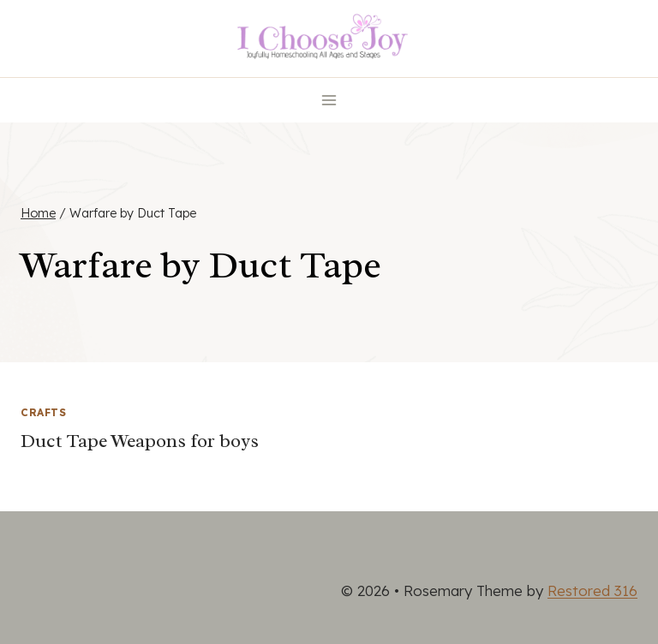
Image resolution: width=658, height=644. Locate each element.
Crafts (44, 412)
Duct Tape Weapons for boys (140, 441)
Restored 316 (592, 590)
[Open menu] (329, 100)
